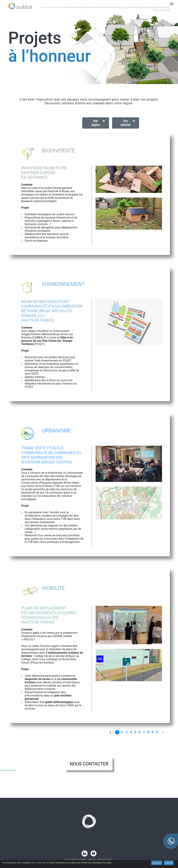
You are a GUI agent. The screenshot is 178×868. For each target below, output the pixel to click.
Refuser (169, 863)
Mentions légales (105, 860)
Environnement (73, 7)
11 (157, 732)
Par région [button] (96, 123)
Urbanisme (102, 7)
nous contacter (89, 764)
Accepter (157, 863)
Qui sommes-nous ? (52, 7)
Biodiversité (88, 7)
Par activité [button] (126, 123)
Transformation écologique (142, 7)
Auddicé (92, 860)
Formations (164, 7)
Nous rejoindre (162, 10)
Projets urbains (118, 7)
